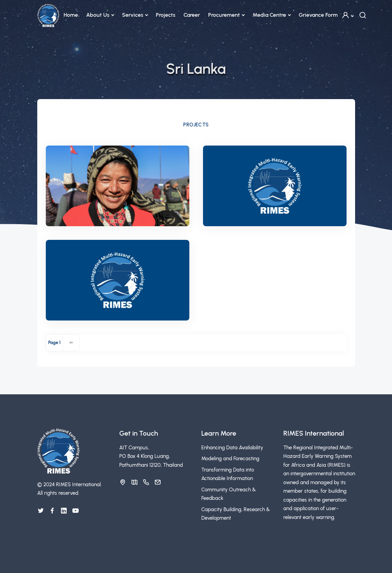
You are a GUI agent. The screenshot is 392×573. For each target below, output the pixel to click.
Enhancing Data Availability (232, 448)
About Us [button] (98, 15)
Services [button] (133, 15)
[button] (348, 15)
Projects (166, 15)
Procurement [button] (224, 15)
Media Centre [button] (269, 15)
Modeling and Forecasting (230, 459)
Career (192, 15)
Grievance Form (318, 15)
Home (71, 15)
